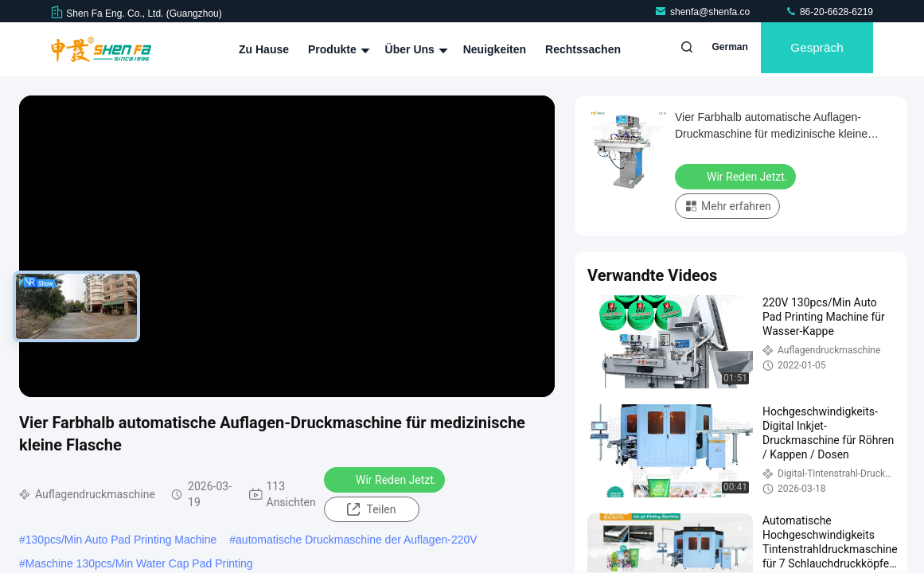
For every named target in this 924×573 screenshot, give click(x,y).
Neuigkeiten (495, 49)
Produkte (337, 49)
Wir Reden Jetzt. (386, 479)
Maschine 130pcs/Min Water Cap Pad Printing (139, 563)
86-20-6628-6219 (829, 12)
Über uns (415, 49)
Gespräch (811, 49)
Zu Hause (264, 49)
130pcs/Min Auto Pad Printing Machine (121, 540)
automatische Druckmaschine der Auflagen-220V (357, 540)
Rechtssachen (583, 49)
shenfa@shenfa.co (704, 12)
